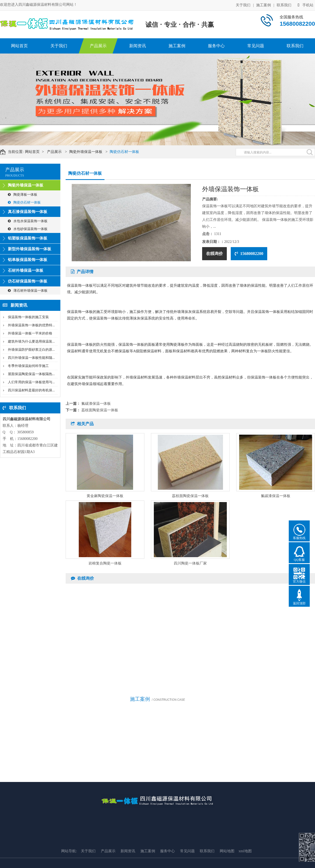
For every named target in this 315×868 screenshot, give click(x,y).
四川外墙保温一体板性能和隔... (31, 358)
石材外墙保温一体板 (26, 270)
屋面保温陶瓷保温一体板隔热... (31, 374)
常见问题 (256, 46)
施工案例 (264, 5)
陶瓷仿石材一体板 (126, 152)
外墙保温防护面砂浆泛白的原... (31, 350)
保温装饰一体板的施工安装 (28, 317)
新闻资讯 (138, 46)
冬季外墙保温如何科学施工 (28, 366)
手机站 (306, 5)
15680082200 (249, 254)
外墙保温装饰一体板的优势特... (31, 325)
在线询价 (214, 254)
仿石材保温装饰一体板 (28, 281)
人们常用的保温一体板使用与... (31, 382)
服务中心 (216, 46)
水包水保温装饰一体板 (28, 221)
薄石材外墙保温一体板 (28, 291)
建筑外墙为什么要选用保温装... (31, 341)
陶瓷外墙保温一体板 (88, 152)
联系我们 (284, 5)
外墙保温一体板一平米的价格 (30, 333)
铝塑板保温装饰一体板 (28, 238)
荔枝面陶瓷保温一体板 (100, 410)
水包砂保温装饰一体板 (28, 229)
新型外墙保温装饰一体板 (30, 249)
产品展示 (98, 46)
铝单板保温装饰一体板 (28, 260)
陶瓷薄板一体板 (23, 195)
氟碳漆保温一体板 (96, 404)
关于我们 (243, 5)
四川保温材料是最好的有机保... (31, 390)
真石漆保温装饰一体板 (28, 212)
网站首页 (19, 46)
